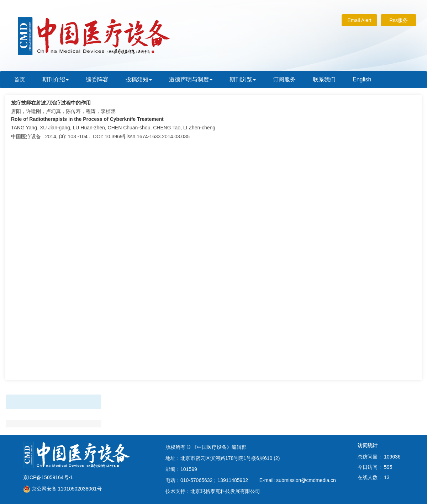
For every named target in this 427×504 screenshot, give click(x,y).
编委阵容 (97, 79)
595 (388, 467)
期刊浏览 (243, 79)
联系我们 (324, 79)
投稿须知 (139, 79)
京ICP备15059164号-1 (48, 477)
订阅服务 (284, 79)
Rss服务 (399, 20)
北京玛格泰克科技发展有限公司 (225, 491)
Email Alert (360, 20)
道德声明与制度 (191, 79)
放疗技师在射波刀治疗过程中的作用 (51, 103)
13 (387, 477)
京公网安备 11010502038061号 (62, 489)
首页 (20, 79)
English (362, 79)
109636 (392, 457)
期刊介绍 (56, 79)
